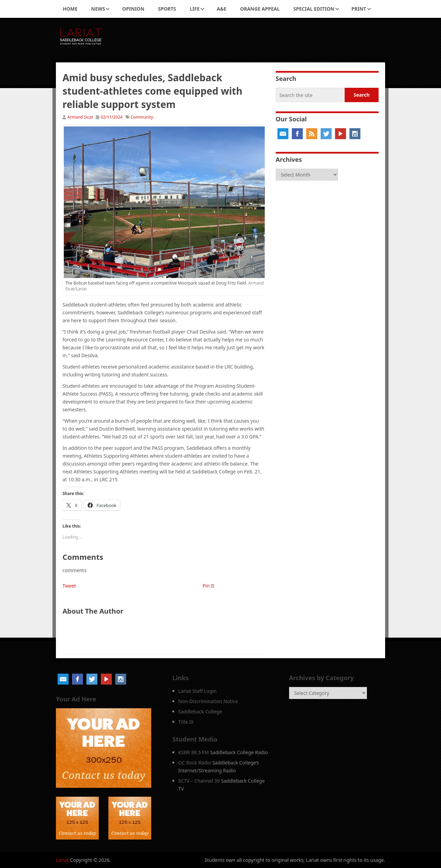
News (98, 9)
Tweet (69, 586)
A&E (222, 9)
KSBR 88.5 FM (194, 752)
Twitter (326, 134)
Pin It (208, 586)
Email (283, 134)
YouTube (341, 134)
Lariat (62, 860)
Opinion (133, 9)
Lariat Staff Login (198, 691)
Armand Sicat (80, 117)
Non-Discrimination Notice (208, 701)
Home (70, 9)
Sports (167, 9)
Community (142, 117)
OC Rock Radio (195, 763)
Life (195, 9)
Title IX (186, 722)
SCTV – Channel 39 (199, 781)
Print (359, 9)
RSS (312, 134)
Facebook (297, 134)
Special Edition (314, 9)
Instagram (355, 134)
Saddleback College (200, 712)
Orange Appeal (260, 9)
